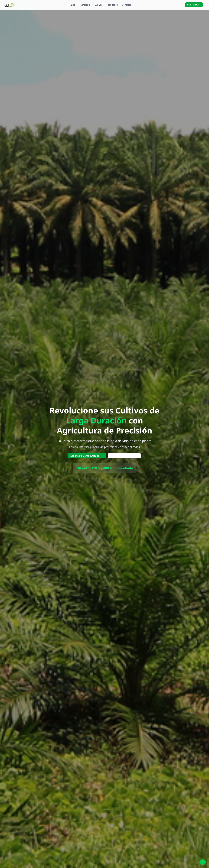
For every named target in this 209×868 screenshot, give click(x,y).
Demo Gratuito (194, 5)
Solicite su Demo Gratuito (87, 456)
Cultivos (99, 5)
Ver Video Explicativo (124, 456)
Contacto (126, 5)
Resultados (112, 5)
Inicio (72, 5)
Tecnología (85, 5)
